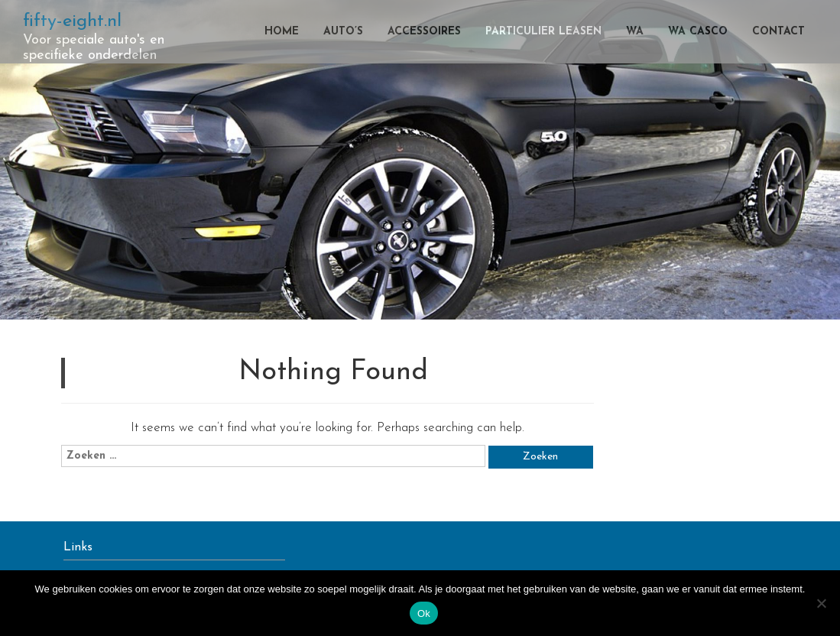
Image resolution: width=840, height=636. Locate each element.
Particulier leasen (543, 32)
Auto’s (343, 32)
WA (635, 32)
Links (78, 547)
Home (282, 32)
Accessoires (424, 32)
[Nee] (821, 603)
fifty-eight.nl (72, 21)
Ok (424, 613)
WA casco (698, 32)
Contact (778, 32)
